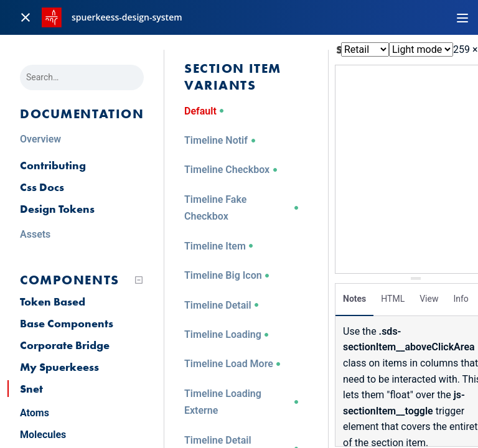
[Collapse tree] (139, 280)
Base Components (67, 323)
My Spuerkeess (59, 367)
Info (461, 296)
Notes (354, 296)
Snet (31, 389)
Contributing (53, 165)
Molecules (43, 435)
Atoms (35, 413)
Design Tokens (57, 209)
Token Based (53, 301)
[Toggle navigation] (462, 17)
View (429, 296)
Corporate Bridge (65, 345)
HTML (393, 296)
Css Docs (42, 187)
